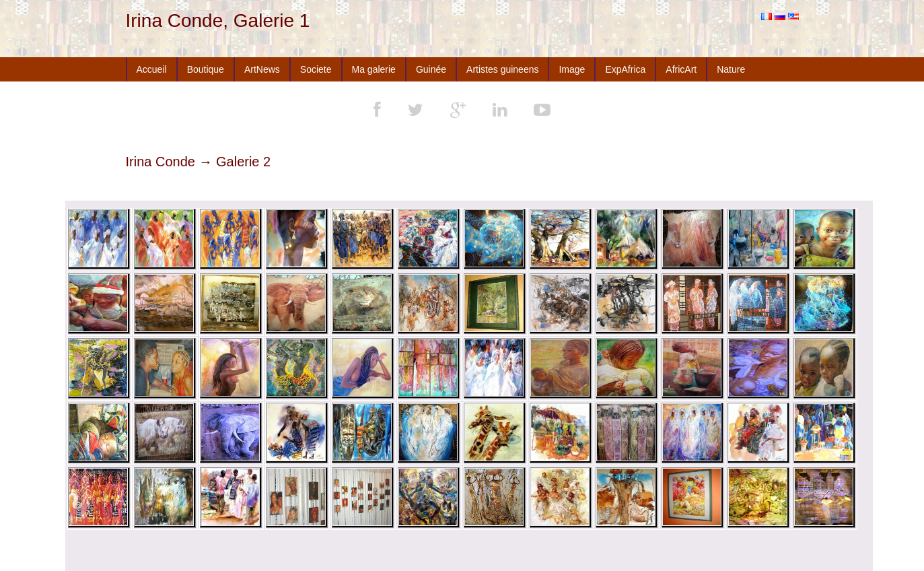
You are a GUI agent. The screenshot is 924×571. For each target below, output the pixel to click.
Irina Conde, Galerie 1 (218, 21)
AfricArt (681, 69)
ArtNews (262, 69)
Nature (731, 69)
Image (572, 69)
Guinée (431, 69)
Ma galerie (374, 69)
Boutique (206, 69)
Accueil (152, 69)
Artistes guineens (502, 69)
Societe (316, 69)
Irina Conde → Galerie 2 (199, 162)
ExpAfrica (625, 69)
